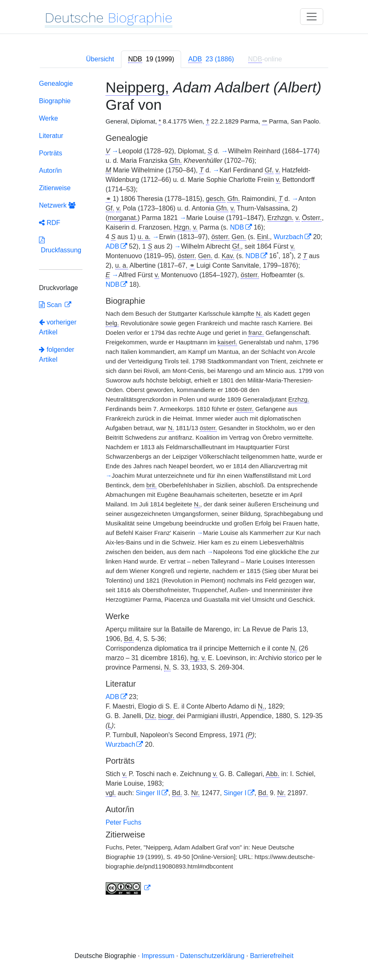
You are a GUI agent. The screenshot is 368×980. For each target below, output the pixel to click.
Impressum (158, 956)
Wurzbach (288, 237)
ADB (113, 246)
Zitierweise (55, 188)
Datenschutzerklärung (212, 956)
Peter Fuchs (123, 822)
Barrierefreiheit (272, 956)
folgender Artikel (57, 354)
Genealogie (56, 83)
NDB (237, 227)
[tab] (151, 59)
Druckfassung (60, 245)
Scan (51, 305)
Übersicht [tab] (100, 59)
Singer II (148, 793)
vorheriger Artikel (58, 327)
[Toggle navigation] (312, 17)
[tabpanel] (184, 489)
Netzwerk (57, 205)
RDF (50, 223)
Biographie (55, 101)
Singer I (235, 793)
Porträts (51, 153)
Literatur (51, 136)
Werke (48, 118)
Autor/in (50, 171)
